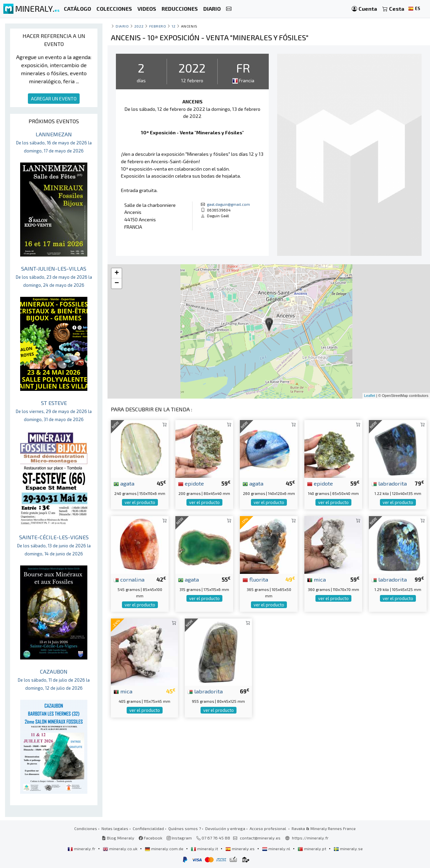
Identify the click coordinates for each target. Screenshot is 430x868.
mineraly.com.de (165, 849)
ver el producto (140, 502)
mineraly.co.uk (121, 849)
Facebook (150, 838)
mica (316, 579)
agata (124, 483)
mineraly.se (348, 849)
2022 (139, 26)
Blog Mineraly (118, 838)
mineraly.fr (82, 849)
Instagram (179, 838)
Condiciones (86, 828)
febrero (158, 26)
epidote (191, 483)
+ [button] (117, 273)
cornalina (129, 579)
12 (174, 26)
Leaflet (370, 396)
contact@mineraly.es (260, 838)
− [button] (117, 283)
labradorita (389, 483)
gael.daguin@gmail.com (228, 204)
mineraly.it (205, 849)
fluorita (255, 579)
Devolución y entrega (225, 828)
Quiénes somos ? (185, 828)
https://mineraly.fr (310, 838)
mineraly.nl (277, 849)
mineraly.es (241, 849)
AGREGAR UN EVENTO (54, 99)
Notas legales (115, 828)
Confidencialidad (148, 828)
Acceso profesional (268, 828)
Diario (122, 26)
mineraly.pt (312, 849)
